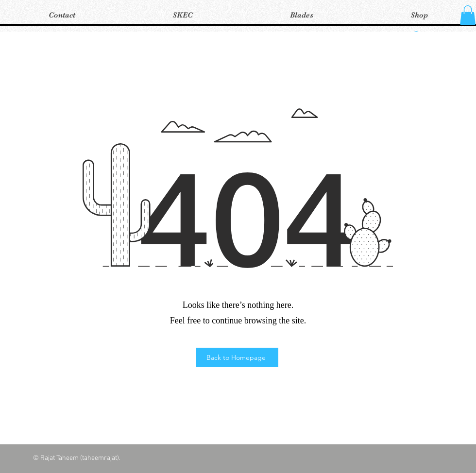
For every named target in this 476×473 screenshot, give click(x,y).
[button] (468, 15)
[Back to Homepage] (237, 357)
